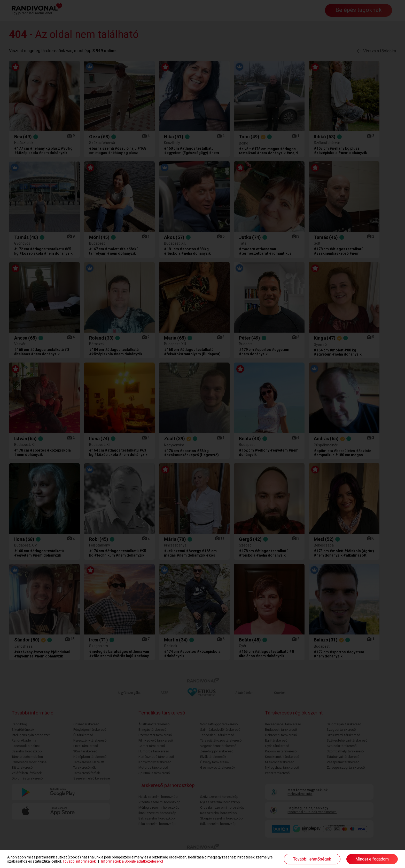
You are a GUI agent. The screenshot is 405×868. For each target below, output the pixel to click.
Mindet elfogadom (372, 859)
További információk (79, 861)
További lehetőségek (312, 859)
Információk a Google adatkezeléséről (132, 861)
